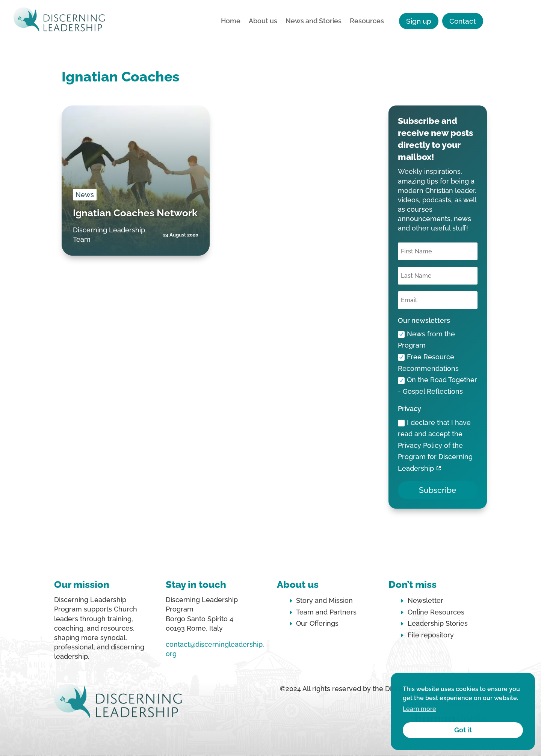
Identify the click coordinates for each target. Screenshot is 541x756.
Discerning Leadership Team (109, 235)
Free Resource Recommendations (428, 363)
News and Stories (314, 22)
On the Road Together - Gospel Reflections (437, 386)
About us (263, 22)
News (85, 195)
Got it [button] (463, 730)
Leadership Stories (438, 623)
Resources (367, 22)
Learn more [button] (419, 709)
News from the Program (426, 340)
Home (231, 22)
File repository (431, 635)
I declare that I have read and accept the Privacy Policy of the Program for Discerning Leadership (435, 445)
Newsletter (425, 600)
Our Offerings (317, 623)
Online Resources (436, 612)
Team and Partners (326, 612)
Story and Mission (324, 600)
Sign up (419, 21)
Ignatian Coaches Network (135, 213)
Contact (463, 21)
